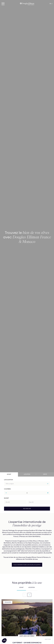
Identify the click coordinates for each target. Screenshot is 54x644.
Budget (6, 498)
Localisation (8, 480)
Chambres (7, 489)
